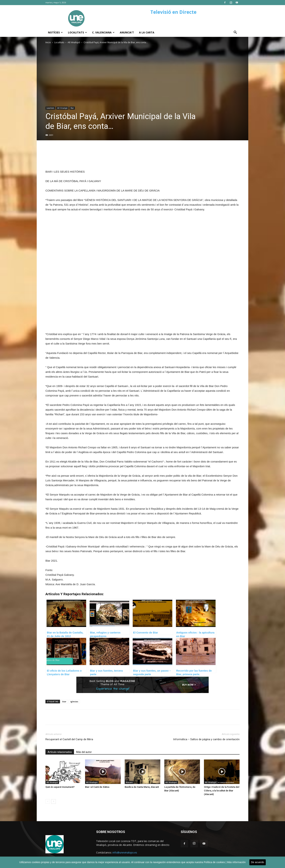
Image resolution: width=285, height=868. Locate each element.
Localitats (77, 32)
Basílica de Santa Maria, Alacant (142, 787)
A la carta (147, 32)
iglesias (74, 701)
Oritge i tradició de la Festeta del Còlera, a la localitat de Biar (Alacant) (222, 791)
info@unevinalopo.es (125, 852)
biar (64, 701)
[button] (235, 33)
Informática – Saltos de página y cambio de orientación (206, 739)
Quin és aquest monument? (60, 787)
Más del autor (84, 752)
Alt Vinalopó (74, 42)
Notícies (55, 32)
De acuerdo (258, 862)
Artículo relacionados (60, 752)
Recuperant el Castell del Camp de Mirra (69, 739)
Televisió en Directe (173, 12)
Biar (72, 108)
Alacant (129, 782)
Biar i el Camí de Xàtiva (97, 787)
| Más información (236, 862)
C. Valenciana (103, 32)
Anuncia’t (127, 32)
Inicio (48, 42)
